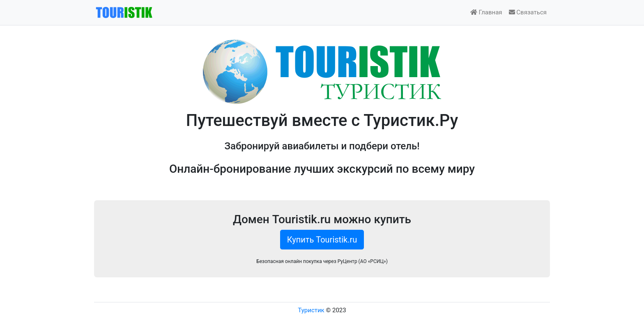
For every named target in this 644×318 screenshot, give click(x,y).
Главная (486, 12)
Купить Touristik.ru (322, 240)
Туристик (311, 310)
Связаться (528, 12)
